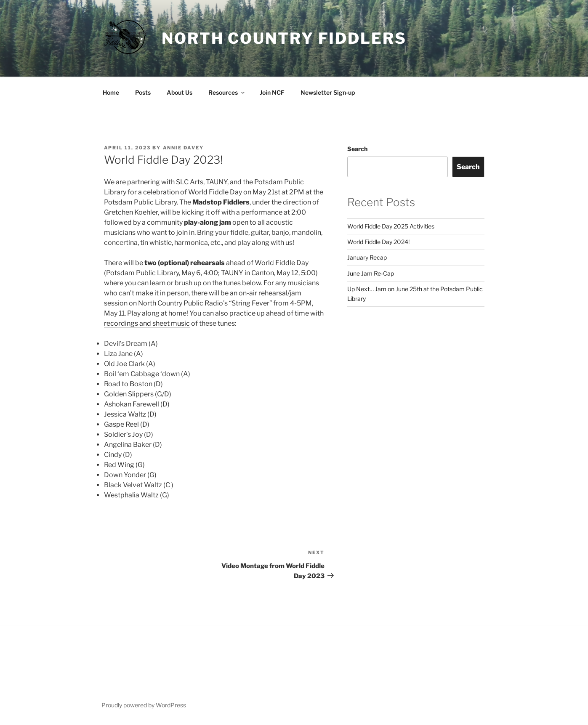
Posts (143, 92)
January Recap (367, 257)
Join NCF (272, 92)
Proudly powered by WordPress (144, 705)
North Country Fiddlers (284, 38)
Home (111, 92)
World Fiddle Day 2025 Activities (391, 226)
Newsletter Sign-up (328, 92)
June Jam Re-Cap (371, 273)
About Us (180, 92)
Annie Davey (184, 148)
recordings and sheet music (147, 323)
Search (357, 149)
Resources (227, 92)
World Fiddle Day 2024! (378, 242)
